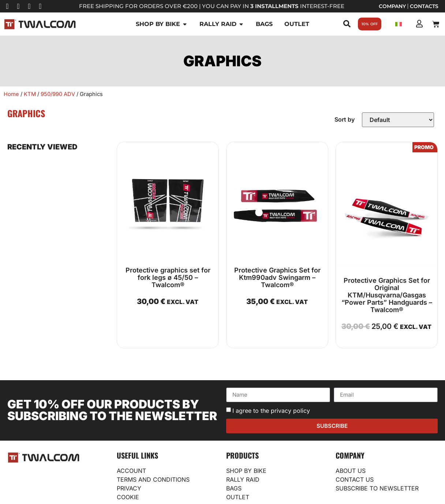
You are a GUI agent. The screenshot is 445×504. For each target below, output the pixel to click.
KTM (30, 94)
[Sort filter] (398, 120)
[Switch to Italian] (399, 24)
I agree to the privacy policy (271, 411)
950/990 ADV (58, 94)
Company (392, 6)
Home (11, 94)
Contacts (424, 6)
